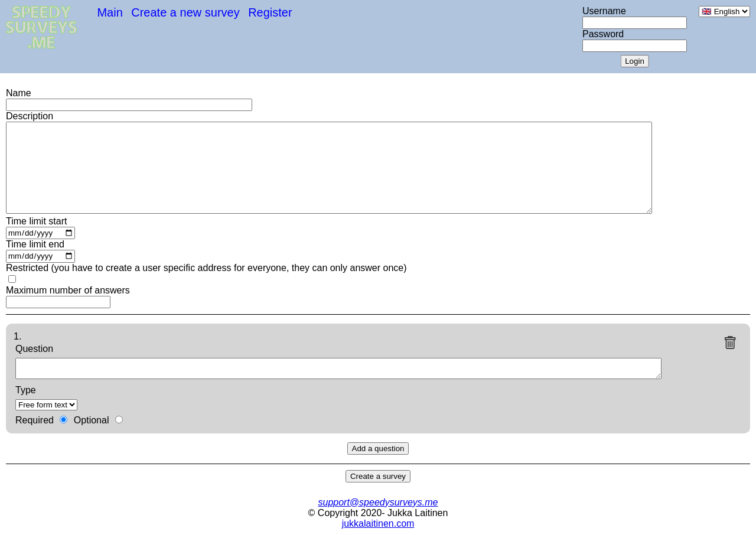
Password (603, 34)
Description (30, 116)
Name (19, 93)
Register (270, 12)
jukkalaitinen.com (378, 523)
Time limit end (35, 244)
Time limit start (36, 221)
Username (604, 11)
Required (35, 420)
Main (110, 12)
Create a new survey (185, 12)
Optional (92, 420)
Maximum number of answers (68, 290)
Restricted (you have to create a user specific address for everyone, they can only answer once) (206, 268)
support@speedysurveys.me (378, 502)
